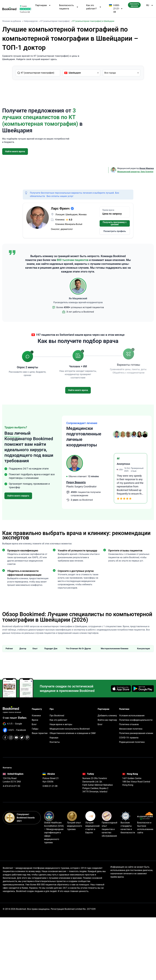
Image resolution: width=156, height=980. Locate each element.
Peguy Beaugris (76, 482)
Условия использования (132, 716)
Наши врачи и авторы (61, 724)
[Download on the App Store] (121, 689)
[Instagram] (11, 737)
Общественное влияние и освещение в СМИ (73, 733)
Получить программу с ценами (115, 223)
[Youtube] (16, 737)
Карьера (54, 738)
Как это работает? (94, 7)
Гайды (35, 729)
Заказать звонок (134, 5)
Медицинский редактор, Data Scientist (135, 172)
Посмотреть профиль (115, 231)
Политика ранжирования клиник (136, 733)
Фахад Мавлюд (147, 168)
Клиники (36, 716)
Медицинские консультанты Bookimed (70, 729)
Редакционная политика (132, 742)
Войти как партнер (107, 720)
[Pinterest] (27, 737)
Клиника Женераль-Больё (69, 224)
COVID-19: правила (129, 738)
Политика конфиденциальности (136, 720)
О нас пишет (15, 718)
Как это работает (58, 720)
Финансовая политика (131, 729)
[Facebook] (5, 737)
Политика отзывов (129, 724)
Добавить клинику (107, 716)
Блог (34, 724)
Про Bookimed (57, 716)
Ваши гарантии (40, 733)
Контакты (55, 742)
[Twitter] (22, 737)
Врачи (35, 720)
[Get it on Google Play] (143, 689)
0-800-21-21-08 (116, 9)
